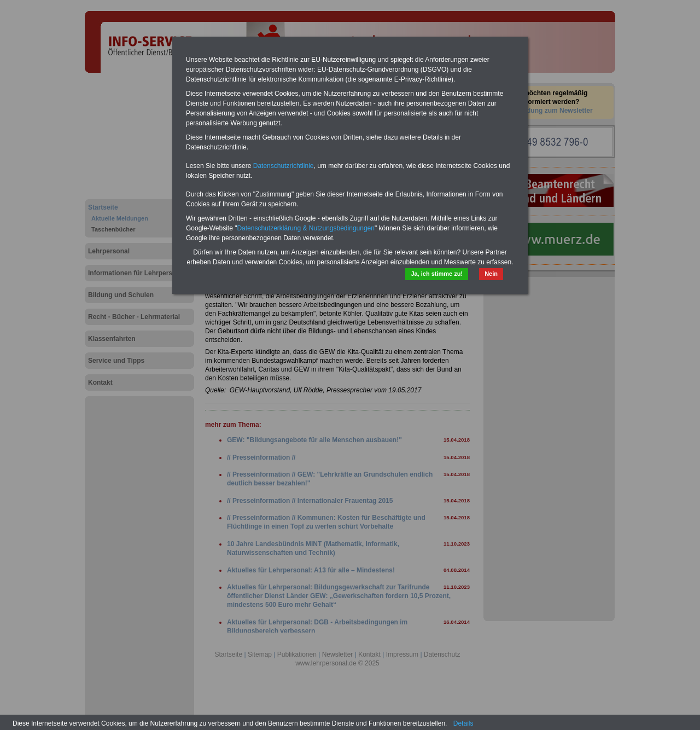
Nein (491, 274)
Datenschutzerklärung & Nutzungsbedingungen (306, 228)
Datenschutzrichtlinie (284, 166)
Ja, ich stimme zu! (437, 274)
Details (463, 723)
